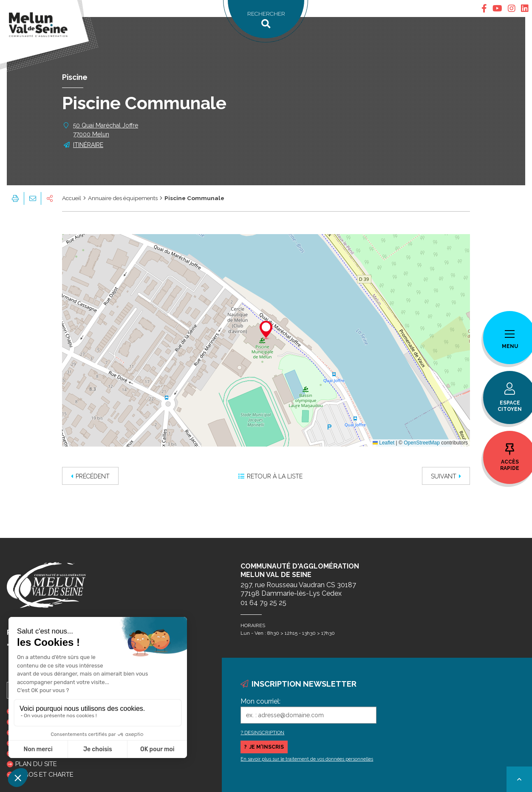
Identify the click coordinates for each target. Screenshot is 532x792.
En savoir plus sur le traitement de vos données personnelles (307, 759)
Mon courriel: (260, 701)
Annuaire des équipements (123, 198)
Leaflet (383, 443)
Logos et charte (44, 775)
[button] (266, 331)
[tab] (484, 8)
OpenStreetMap (422, 443)
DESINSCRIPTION (264, 733)
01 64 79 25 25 (263, 603)
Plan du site (36, 764)
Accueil (72, 198)
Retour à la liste (270, 476)
